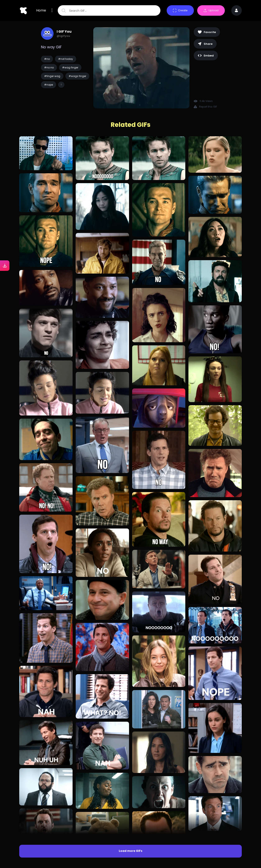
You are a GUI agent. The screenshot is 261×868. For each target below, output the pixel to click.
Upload (211, 10)
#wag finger (70, 68)
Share (205, 44)
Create (180, 10)
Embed (206, 56)
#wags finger (77, 76)
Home (41, 10)
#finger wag (52, 76)
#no (47, 59)
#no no (49, 68)
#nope (49, 85)
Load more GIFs (131, 851)
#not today (66, 59)
